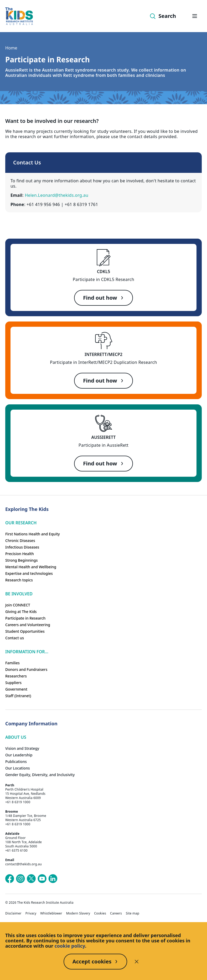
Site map (133, 913)
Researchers (16, 676)
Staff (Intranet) (18, 696)
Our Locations (18, 768)
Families (12, 663)
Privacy (31, 913)
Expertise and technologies (29, 573)
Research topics (19, 580)
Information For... (27, 652)
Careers (116, 913)
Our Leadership (19, 755)
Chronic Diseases (20, 541)
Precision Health (20, 554)
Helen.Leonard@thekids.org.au (56, 195)
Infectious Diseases (22, 547)
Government (16, 689)
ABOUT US (16, 737)
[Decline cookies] (137, 962)
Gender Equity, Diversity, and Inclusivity (40, 775)
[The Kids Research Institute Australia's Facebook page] (10, 879)
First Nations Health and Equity (33, 534)
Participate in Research (25, 618)
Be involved (19, 594)
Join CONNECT (18, 605)
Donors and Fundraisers (26, 669)
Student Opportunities (25, 631)
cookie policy (70, 946)
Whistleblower (51, 913)
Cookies (100, 913)
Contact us (15, 638)
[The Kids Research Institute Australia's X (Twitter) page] (31, 879)
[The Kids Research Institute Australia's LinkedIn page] (53, 879)
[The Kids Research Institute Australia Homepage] (19, 16)
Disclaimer (13, 913)
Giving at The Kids (21, 612)
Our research (21, 523)
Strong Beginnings (22, 560)
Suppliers (13, 683)
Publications (16, 762)
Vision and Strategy (22, 748)
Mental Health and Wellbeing (31, 567)
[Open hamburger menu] (195, 16)
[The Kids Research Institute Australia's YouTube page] (42, 879)
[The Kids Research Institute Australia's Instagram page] (20, 879)
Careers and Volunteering (28, 625)
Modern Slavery (78, 913)
